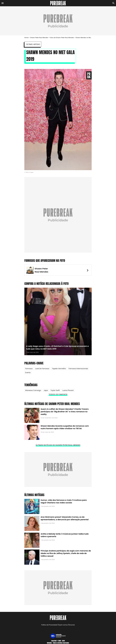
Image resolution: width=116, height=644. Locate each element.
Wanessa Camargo (33, 390)
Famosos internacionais (78, 369)
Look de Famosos (42, 369)
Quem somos (63, 625)
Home (26, 38)
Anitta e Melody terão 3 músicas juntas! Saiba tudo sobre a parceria (65, 535)
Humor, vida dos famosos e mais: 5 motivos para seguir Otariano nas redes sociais (64, 501)
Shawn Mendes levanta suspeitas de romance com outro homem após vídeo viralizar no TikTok (65, 427)
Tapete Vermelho (59, 369)
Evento (28, 373)
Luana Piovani (68, 390)
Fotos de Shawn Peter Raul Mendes (62, 38)
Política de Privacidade (49, 625)
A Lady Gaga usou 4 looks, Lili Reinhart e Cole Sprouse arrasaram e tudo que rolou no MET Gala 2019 (57, 347)
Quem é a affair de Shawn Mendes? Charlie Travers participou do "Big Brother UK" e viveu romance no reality (65, 412)
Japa (46, 390)
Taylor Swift (55, 390)
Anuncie (72, 625)
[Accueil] (58, 3)
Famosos (29, 369)
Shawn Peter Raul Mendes (39, 38)
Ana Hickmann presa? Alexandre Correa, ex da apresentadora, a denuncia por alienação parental (65, 518)
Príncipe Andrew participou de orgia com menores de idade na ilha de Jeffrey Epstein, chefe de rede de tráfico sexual (66, 553)
